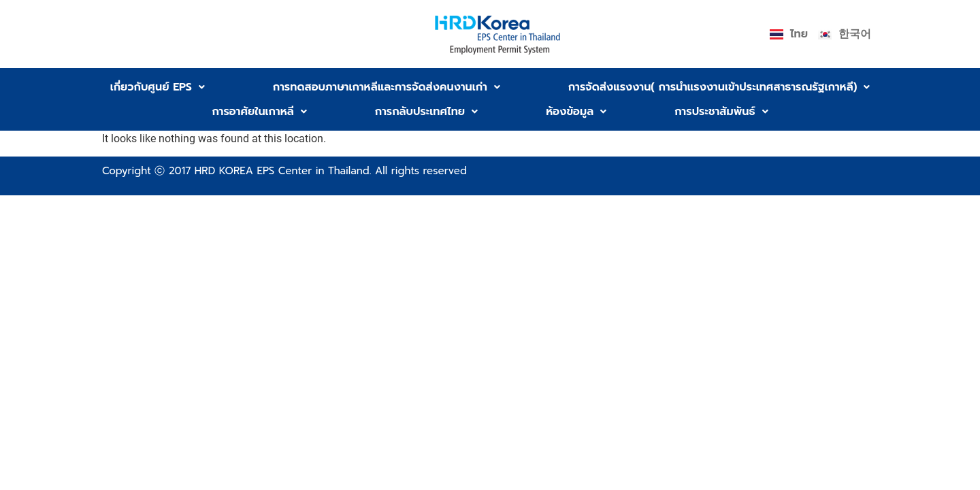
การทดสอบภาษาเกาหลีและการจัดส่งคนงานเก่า (387, 87)
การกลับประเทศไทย (426, 112)
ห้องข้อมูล (576, 112)
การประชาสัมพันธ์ (721, 112)
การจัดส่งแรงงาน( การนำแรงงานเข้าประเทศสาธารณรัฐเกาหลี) (719, 87)
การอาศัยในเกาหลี (259, 112)
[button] (158, 87)
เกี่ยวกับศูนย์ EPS (158, 87)
